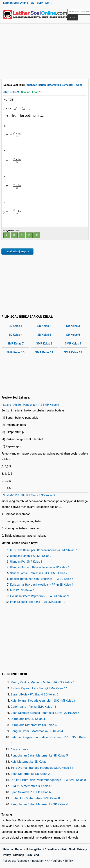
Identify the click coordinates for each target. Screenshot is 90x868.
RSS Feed (33, 855)
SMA (48, 3)
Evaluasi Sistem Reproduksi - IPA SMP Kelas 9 (39, 596)
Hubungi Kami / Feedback (42, 849)
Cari (73, 18)
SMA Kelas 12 (73, 352)
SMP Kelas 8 (44, 344)
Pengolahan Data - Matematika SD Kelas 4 (39, 804)
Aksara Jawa (19, 749)
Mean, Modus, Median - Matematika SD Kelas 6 (43, 682)
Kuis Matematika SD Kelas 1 (30, 762)
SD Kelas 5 (44, 335)
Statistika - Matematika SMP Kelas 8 (35, 798)
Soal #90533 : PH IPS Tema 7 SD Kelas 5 (29, 495)
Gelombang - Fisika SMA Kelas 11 (33, 707)
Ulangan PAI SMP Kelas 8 (26, 562)
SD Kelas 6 (73, 335)
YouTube (57, 861)
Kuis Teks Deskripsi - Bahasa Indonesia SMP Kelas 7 (43, 550)
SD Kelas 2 (44, 326)
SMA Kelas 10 (15, 352)
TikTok (69, 861)
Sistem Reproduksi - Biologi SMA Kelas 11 (39, 688)
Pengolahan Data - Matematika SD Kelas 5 (39, 755)
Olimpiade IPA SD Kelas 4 (28, 719)
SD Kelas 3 (73, 326)
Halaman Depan (13, 849)
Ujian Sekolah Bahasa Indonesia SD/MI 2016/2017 (45, 713)
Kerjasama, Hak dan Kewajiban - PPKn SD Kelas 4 (42, 585)
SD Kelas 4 (16, 335)
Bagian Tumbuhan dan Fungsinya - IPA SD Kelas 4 (42, 579)
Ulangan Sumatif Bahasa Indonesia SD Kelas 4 (40, 567)
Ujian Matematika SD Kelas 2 (30, 774)
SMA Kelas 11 (44, 352)
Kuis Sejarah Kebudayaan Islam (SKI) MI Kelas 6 (43, 701)
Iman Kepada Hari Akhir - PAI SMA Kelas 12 (38, 602)
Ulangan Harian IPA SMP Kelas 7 (31, 556)
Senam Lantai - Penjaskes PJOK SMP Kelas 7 (39, 573)
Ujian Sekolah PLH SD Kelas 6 (31, 792)
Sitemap (19, 855)
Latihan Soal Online (16, 3)
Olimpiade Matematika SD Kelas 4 (34, 725)
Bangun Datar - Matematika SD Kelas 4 (37, 731)
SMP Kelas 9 (73, 344)
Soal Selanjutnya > (17, 252)
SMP (40, 3)
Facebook (23, 861)
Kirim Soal (68, 849)
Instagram (38, 861)
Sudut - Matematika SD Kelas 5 (32, 786)
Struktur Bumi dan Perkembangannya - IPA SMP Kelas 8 (48, 780)
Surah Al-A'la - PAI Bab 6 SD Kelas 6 (34, 694)
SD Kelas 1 (16, 326)
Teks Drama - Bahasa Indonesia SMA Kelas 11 (42, 768)
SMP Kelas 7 (16, 344)
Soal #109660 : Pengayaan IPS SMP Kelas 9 (31, 405)
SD (32, 3)
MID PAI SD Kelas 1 (22, 590)
